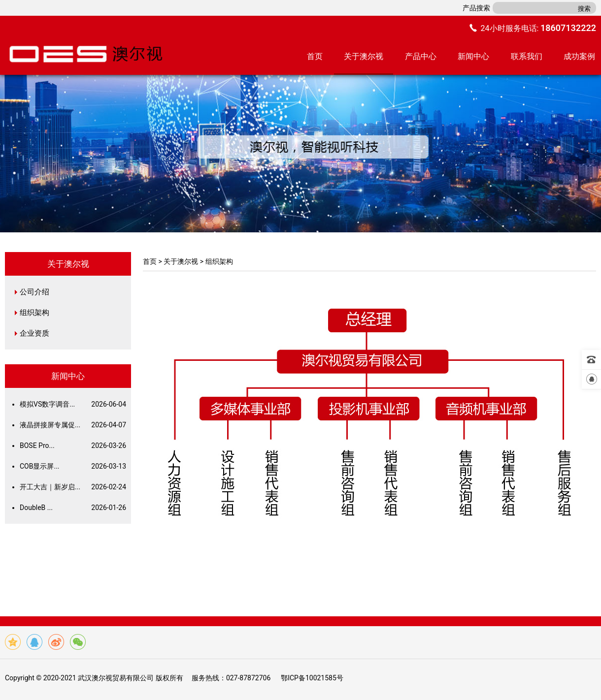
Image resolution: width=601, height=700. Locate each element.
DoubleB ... (73, 508)
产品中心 (421, 56)
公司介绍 (34, 292)
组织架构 (34, 313)
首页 (315, 56)
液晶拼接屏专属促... (73, 425)
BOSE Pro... (73, 445)
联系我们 (527, 56)
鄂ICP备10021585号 (312, 678)
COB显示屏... (73, 466)
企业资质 (34, 333)
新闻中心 (473, 56)
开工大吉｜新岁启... (73, 487)
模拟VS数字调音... (73, 404)
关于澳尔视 (364, 56)
